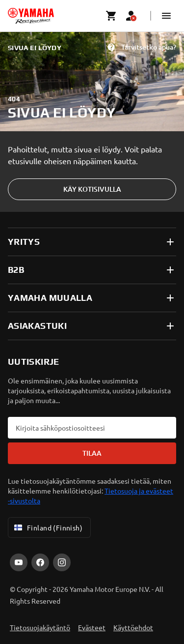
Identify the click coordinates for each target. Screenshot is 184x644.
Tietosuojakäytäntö (40, 627)
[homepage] (31, 16)
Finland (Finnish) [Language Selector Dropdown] (47, 527)
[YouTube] (19, 562)
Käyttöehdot (133, 627)
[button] (166, 16)
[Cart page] (111, 16)
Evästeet (92, 627)
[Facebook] (40, 562)
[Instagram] (62, 562)
